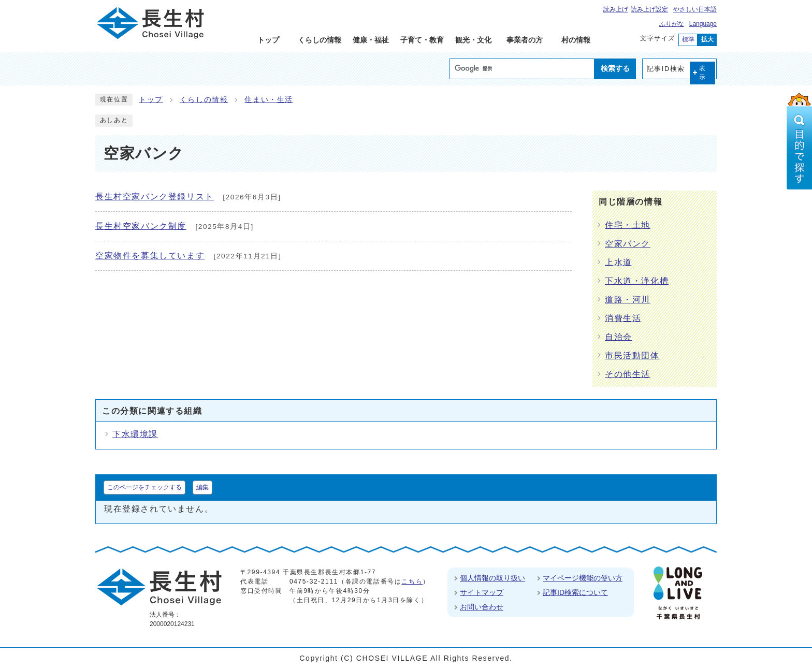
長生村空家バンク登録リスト (155, 197)
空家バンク (628, 244)
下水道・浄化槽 (637, 281)
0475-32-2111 (314, 581)
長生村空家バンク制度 (141, 226)
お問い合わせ (482, 607)
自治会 (619, 337)
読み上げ (616, 9)
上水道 (619, 262)
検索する (615, 68)
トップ (151, 100)
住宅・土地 (628, 225)
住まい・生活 (269, 100)
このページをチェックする (144, 487)
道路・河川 (628, 300)
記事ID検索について (575, 592)
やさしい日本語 (695, 9)
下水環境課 (135, 434)
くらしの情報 (204, 100)
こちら (412, 581)
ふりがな (672, 24)
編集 (202, 487)
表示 (703, 73)
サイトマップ (482, 592)
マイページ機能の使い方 (583, 578)
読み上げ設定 (649, 9)
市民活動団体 (632, 355)
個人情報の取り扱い (492, 578)
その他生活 (628, 374)
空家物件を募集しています (150, 256)
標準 (688, 39)
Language (703, 24)
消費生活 (623, 318)
